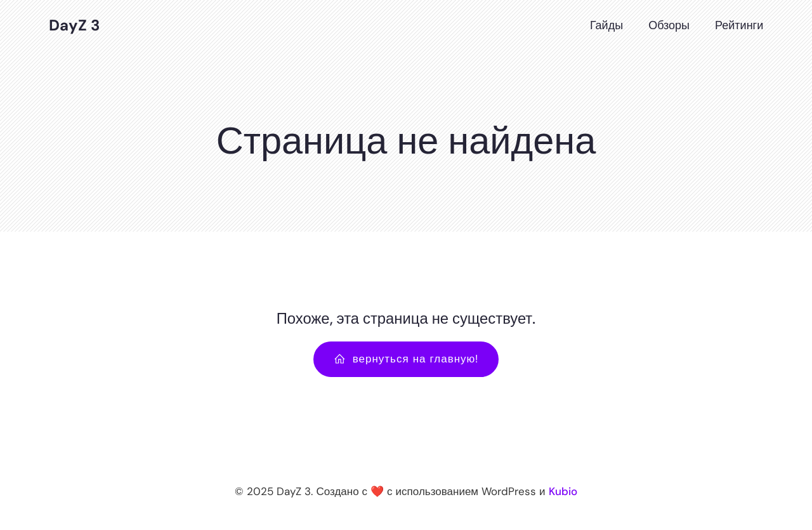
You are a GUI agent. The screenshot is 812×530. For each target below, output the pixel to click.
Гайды (606, 25)
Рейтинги (739, 25)
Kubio (563, 491)
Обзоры (669, 25)
